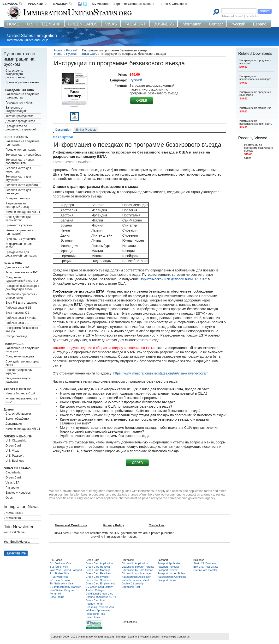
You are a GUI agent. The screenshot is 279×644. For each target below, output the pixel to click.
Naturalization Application (136, 577)
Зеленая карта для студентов (18, 178)
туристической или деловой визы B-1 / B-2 (174, 279)
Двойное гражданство (20, 121)
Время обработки (17, 419)
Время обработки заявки (22, 82)
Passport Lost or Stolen (171, 573)
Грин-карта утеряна (19, 225)
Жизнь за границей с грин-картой (20, 232)
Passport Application (169, 563)
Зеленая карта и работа (22, 185)
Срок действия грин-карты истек (19, 219)
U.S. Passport (15, 456)
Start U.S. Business (205, 563)
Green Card (13, 446)
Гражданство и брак (19, 103)
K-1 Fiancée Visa (60, 580)
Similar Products (86, 130)
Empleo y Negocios (18, 493)
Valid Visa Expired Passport (66, 570)
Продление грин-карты (21, 150)
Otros (9, 498)
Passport (163, 560)
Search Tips (252, 16)
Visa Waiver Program (62, 590)
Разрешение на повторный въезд (17, 205)
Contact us (183, 637)
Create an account (141, 4)
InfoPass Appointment (98, 610)
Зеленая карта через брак (23, 155)
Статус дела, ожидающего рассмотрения (15, 74)
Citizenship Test (131, 587)
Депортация (14, 424)
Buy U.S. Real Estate (206, 567)
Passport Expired (167, 570)
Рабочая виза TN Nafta (21, 318)
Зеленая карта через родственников (20, 161)
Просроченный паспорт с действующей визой (22, 288)
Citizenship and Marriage (136, 573)
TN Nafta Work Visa (61, 583)
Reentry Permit (94, 604)
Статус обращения (18, 414)
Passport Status (167, 580)
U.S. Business (15, 461)
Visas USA (12, 483)
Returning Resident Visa (100, 607)
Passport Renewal (168, 567)
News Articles (14, 513)
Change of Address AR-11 (101, 597)
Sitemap (121, 637)
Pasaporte (12, 488)
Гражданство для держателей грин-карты (21, 254)
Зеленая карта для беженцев (18, 192)
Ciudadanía (13, 472)
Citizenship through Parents (138, 567)
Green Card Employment (100, 583)
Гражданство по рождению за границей (21, 128)
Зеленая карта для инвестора (18, 170)
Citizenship (128, 560)
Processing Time (95, 614)
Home (58, 50)
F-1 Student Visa (59, 573)
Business (199, 560)
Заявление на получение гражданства (22, 96)
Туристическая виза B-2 (22, 272)
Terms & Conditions (173, 4)
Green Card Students (98, 580)
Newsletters (13, 518)
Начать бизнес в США (20, 393)
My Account (100, 4)
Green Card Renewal (98, 567)
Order (248, 158)
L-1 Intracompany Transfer (65, 587)
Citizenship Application (135, 563)
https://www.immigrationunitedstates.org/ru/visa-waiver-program (161, 373)
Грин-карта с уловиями (21, 239)
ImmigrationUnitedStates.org (97, 637)
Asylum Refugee (95, 590)
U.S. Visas (12, 451)
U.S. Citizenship (16, 441)
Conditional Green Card (100, 594)
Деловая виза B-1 (18, 267)
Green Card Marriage (98, 570)
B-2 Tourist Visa (59, 567)
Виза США (89, 54)
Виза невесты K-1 (18, 313)
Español (133, 637)
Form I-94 (55, 594)
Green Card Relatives (98, 573)
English (156, 637)
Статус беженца (16, 336)
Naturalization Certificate (136, 580)
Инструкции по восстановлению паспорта (255, 78)
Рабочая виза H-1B (18, 308)
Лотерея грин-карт (18, 198)
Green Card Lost (95, 600)
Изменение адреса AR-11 (23, 212)
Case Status (57, 597)
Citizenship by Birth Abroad (137, 570)
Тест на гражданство (20, 116)
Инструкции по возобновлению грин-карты (256, 122)
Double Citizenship (132, 583)
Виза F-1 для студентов (21, 303)
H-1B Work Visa (59, 577)
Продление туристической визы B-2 (22, 279)
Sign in (118, 4)
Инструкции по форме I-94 (255, 108)
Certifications (129, 622)
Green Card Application (99, 563)
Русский (72, 50)
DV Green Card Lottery (99, 587)
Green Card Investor (98, 577)
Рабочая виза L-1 (17, 323)
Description (63, 130)
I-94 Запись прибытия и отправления (21, 296)
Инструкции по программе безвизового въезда (258, 148)
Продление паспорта (20, 356)
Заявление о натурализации (16, 109)
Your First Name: (15, 532)
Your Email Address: (17, 542)
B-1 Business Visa (60, 563)
